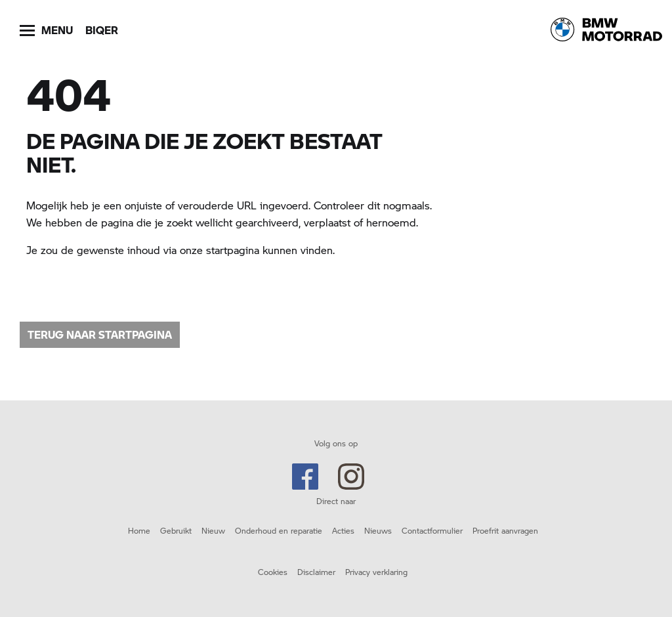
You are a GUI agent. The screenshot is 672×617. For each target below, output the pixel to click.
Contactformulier (432, 530)
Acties (343, 530)
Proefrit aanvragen (505, 530)
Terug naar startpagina (100, 334)
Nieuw (213, 530)
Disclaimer (316, 572)
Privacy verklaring (376, 572)
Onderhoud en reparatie (279, 530)
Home (139, 530)
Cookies (273, 572)
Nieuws (378, 530)
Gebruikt (176, 530)
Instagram (351, 477)
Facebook (305, 477)
